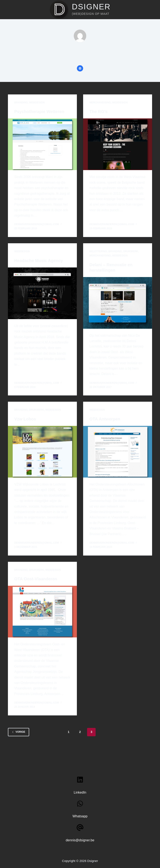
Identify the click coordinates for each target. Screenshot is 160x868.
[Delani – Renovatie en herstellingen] (118, 303)
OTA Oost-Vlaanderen (36, 579)
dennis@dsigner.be (80, 840)
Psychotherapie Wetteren (39, 112)
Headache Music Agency (39, 261)
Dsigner (91, 7)
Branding (21, 103)
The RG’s (98, 112)
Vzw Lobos (25, 419)
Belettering (98, 251)
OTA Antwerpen (105, 419)
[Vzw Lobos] (42, 452)
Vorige (19, 732)
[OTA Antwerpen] (118, 452)
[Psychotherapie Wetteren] (42, 144)
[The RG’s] (118, 144)
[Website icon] (80, 68)
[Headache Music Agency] (42, 293)
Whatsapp (80, 816)
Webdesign (37, 103)
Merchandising (100, 103)
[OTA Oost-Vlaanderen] (42, 612)
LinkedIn (80, 792)
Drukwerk (131, 251)
